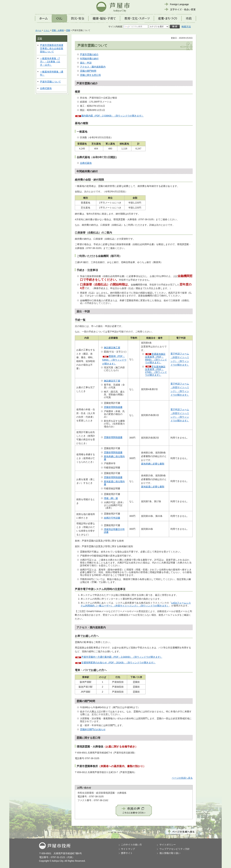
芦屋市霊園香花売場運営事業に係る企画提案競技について (52, 48)
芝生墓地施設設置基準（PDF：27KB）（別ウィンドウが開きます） (156, 371)
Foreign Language (179, 4)
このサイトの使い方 (131, 845)
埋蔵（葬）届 (111, 498)
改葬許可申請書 (112, 518)
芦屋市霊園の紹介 (89, 54)
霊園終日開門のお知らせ (93, 729)
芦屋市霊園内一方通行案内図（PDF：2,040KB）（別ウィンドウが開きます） (122, 657)
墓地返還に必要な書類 (153, 487)
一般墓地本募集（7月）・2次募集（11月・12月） (50, 62)
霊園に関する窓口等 (90, 75)
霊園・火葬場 (58, 30)
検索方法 (186, 27)
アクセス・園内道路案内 (93, 67)
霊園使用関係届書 (113, 407)
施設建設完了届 (112, 381)
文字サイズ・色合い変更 (183, 9)
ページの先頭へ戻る (182, 778)
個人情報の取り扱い (170, 853)
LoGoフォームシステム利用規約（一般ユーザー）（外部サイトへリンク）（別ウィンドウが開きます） (136, 604)
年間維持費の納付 (89, 59)
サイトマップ (128, 849)
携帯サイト (127, 853)
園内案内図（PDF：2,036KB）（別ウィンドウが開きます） (113, 116)
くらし (47, 30)
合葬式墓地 (46, 88)
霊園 (68, 30)
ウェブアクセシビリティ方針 (175, 849)
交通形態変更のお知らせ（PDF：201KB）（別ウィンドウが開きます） (118, 663)
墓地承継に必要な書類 (153, 464)
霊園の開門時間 (88, 71)
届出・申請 (86, 63)
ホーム (38, 30)
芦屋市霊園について (50, 82)
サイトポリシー (168, 845)
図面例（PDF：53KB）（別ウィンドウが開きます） (114, 360)
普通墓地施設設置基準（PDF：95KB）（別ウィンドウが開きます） (156, 358)
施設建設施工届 (112, 348)
